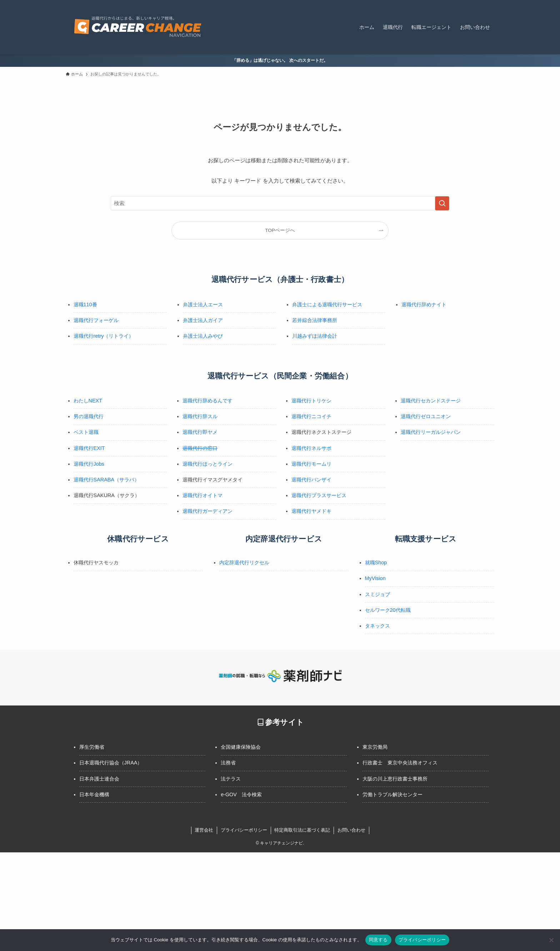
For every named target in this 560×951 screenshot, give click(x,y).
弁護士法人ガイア (203, 320)
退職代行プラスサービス (319, 495)
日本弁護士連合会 (99, 779)
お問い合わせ (351, 830)
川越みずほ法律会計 (315, 336)
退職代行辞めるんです (207, 401)
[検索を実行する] (442, 203)
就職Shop (376, 563)
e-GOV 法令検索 (241, 794)
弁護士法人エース (203, 304)
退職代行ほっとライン (207, 464)
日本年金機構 (94, 794)
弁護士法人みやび (203, 336)
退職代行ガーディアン (207, 511)
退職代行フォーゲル (96, 320)
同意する (378, 940)
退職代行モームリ (311, 464)
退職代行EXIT (89, 448)
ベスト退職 (86, 432)
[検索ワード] (280, 203)
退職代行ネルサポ (311, 448)
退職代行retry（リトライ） (104, 336)
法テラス (231, 779)
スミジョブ (377, 594)
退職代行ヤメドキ (311, 511)
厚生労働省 (92, 747)
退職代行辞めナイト (424, 304)
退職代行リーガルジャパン (431, 432)
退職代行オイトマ (202, 495)
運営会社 (204, 830)
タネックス (377, 626)
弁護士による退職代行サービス (327, 304)
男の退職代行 (89, 416)
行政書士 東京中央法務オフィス (400, 763)
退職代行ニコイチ (311, 416)
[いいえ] (551, 940)
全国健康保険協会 (241, 747)
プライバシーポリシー (244, 830)
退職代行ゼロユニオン (426, 416)
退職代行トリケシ (311, 401)
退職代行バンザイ (311, 480)
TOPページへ (280, 230)
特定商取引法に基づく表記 (302, 830)
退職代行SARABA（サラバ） (106, 480)
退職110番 (85, 304)
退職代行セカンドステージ (431, 401)
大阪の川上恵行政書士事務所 (395, 779)
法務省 (228, 763)
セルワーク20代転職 (388, 610)
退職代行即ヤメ (200, 432)
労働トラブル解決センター (392, 794)
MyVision (375, 578)
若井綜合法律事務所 (315, 320)
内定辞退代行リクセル (244, 563)
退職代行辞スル (200, 416)
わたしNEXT (88, 401)
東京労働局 (375, 747)
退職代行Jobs (89, 464)
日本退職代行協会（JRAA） (111, 763)
